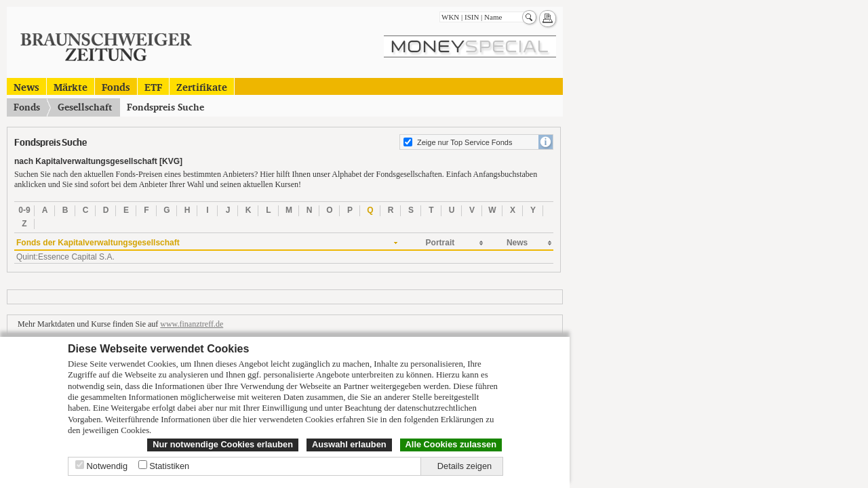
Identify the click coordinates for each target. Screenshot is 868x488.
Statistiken (169, 466)
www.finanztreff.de (192, 324)
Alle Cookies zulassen (451, 444)
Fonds (116, 86)
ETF (153, 86)
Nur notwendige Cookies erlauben (223, 444)
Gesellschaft (85, 107)
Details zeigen (465, 466)
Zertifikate (202, 86)
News (26, 86)
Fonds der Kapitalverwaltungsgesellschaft (98, 243)
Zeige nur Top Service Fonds (465, 142)
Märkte (71, 86)
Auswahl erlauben (349, 444)
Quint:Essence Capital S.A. (65, 257)
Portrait (440, 243)
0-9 (24, 210)
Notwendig (107, 466)
